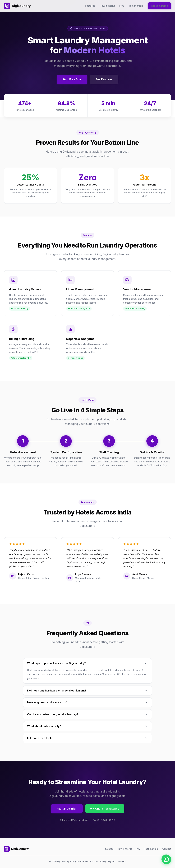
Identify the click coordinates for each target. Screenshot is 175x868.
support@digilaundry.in (74, 820)
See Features (104, 79)
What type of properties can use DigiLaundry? (87, 663)
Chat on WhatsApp (105, 809)
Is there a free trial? (87, 738)
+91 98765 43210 (104, 820)
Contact (167, 849)
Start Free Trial (72, 79)
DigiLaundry (17, 6)
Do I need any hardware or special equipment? (87, 691)
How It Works (107, 6)
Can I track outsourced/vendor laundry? (87, 714)
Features (90, 6)
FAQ (122, 6)
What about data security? (87, 726)
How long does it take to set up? (87, 702)
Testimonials (136, 6)
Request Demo (159, 6)
